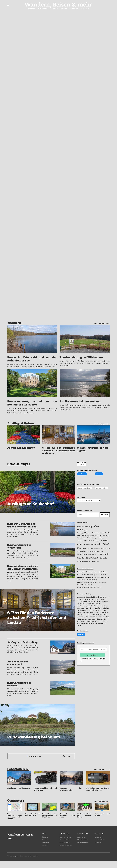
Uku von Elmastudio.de (32, 856)
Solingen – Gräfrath (84, 615)
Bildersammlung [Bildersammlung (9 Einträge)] (88, 533)
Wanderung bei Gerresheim (97, 619)
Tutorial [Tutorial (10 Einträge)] (96, 551)
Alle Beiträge (101, 323)
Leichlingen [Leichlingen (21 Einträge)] (93, 538)
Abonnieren (93, 655)
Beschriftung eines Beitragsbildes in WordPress (50, 815)
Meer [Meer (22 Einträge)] (85, 541)
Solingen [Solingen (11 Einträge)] (87, 548)
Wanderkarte (82, 474)
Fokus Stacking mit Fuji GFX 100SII (45, 789)
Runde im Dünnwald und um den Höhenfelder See (32, 359)
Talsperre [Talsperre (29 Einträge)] (85, 551)
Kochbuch (81, 635)
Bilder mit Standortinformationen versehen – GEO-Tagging (15, 816)
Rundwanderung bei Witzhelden (81, 357)
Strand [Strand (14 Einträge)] (91, 548)
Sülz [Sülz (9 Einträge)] (81, 551)
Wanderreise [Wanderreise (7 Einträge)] (88, 554)
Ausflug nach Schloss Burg (22, 642)
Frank (79, 587)
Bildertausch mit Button (102, 815)
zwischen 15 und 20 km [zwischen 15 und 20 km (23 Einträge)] (92, 562)
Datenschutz (46, 840)
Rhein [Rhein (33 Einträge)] (103, 541)
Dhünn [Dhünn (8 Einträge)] (100, 533)
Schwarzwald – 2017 (94, 610)
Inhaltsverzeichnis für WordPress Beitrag (85, 815)
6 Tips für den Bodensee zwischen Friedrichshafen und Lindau (58, 451)
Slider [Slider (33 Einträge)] (83, 548)
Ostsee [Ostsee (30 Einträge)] (89, 541)
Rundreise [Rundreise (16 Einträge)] (96, 544)
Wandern (32, 8)
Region (64, 8)
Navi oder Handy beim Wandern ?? (32, 815)
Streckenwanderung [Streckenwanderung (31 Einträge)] (101, 548)
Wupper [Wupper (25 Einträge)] (94, 554)
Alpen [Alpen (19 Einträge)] (82, 527)
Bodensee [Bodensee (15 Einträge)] (95, 533)
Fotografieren (44, 8)
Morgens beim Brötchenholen (72, 789)
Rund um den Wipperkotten (87, 599)
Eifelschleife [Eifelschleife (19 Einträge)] (84, 535)
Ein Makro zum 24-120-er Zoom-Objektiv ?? (98, 789)
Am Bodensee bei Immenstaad (80, 401)
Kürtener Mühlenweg (94, 623)
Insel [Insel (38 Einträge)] (101, 535)
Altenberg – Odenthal (102, 608)
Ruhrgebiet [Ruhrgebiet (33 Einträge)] (89, 544)
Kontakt (45, 845)
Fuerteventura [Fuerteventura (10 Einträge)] (95, 536)
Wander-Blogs (81, 837)
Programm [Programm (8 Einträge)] (98, 541)
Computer (74, 8)
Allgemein (85, 8)
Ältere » (67, 756)
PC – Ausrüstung (65, 842)
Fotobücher (98, 837)
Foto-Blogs (98, 842)
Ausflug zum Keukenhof (21, 448)
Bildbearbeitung (99, 840)
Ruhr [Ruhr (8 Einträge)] (84, 544)
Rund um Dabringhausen (91, 612)
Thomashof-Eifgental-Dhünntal (88, 597)
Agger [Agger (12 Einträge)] (79, 527)
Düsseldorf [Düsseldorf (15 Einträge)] (105, 533)
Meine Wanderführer (83, 842)
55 (40, 756)
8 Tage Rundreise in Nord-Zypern (93, 449)
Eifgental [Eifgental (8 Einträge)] (90, 536)
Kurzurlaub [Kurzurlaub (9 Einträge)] (87, 538)
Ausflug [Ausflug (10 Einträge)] (86, 527)
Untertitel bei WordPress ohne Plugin (67, 815)
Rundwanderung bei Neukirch (19, 684)
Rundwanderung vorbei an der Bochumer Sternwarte (32, 403)
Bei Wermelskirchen (102, 617)
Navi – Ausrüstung (65, 840)
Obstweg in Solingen (84, 602)
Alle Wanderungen (82, 840)
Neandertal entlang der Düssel (97, 621)
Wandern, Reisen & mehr (58, 4)
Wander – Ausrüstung (66, 845)
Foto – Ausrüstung (65, 837)
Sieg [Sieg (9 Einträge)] (80, 548)
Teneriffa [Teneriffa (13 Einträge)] (92, 551)
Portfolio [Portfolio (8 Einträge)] (94, 541)
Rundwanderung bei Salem (34, 737)
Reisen (56, 8)
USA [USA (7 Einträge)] (84, 554)
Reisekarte (99, 474)
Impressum (45, 842)
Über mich (45, 837)
